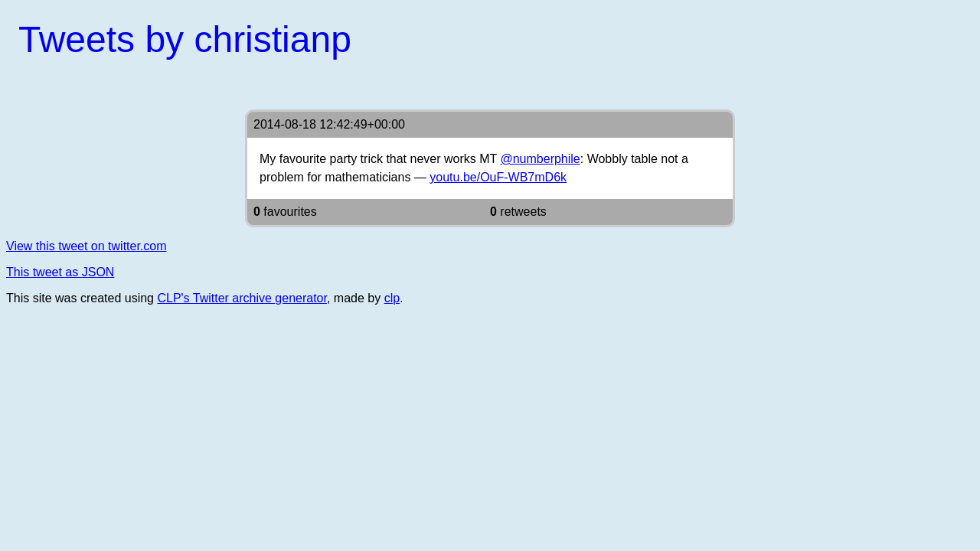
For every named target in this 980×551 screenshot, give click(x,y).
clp (392, 298)
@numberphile (540, 159)
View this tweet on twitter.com (87, 246)
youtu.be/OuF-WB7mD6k (498, 177)
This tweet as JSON (60, 272)
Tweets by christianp (185, 39)
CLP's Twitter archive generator (242, 298)
